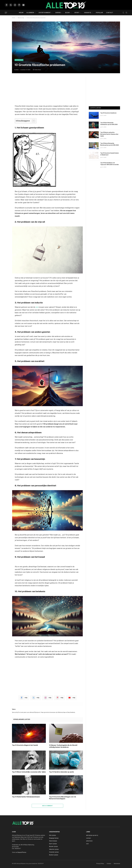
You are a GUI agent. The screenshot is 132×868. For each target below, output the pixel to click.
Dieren (58, 13)
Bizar (68, 13)
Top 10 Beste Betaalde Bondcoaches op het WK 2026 (109, 144)
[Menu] (6, 13)
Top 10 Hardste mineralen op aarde (61, 772)
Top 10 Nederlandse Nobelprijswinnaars (26, 797)
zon (37, 307)
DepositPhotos (22, 852)
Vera (17, 70)
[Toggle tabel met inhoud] (33, 121)
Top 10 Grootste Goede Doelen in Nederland (110, 154)
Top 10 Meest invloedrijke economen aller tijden (29, 772)
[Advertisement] (47, 90)
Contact (110, 13)
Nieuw (21, 13)
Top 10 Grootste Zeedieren (108, 113)
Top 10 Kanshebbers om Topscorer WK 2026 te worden (110, 164)
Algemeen (30, 13)
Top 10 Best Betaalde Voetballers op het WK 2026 (109, 124)
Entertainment (45, 13)
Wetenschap (19, 60)
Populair (99, 13)
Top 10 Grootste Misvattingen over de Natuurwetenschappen (63, 798)
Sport (77, 13)
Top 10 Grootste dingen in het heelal (25, 745)
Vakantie (88, 13)
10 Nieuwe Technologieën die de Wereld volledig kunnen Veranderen (63, 746)
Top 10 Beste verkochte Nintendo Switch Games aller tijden (109, 134)
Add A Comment (47, 806)
